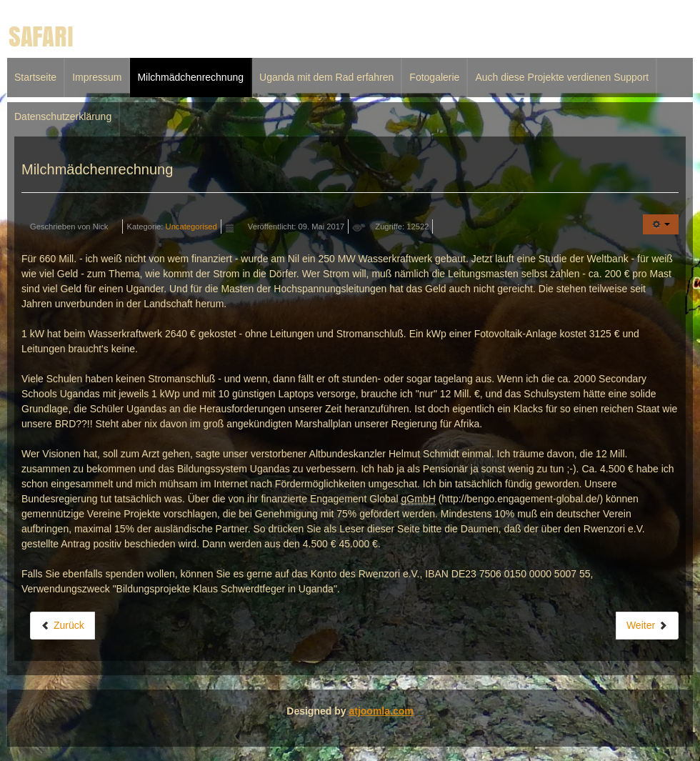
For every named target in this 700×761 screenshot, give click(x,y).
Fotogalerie (434, 77)
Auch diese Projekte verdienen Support (562, 77)
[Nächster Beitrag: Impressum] (647, 626)
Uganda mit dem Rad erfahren (326, 77)
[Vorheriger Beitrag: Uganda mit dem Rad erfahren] (62, 626)
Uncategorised (191, 227)
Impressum (97, 77)
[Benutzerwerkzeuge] (661, 224)
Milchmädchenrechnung (190, 77)
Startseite (35, 77)
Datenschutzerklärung (63, 116)
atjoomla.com (381, 711)
